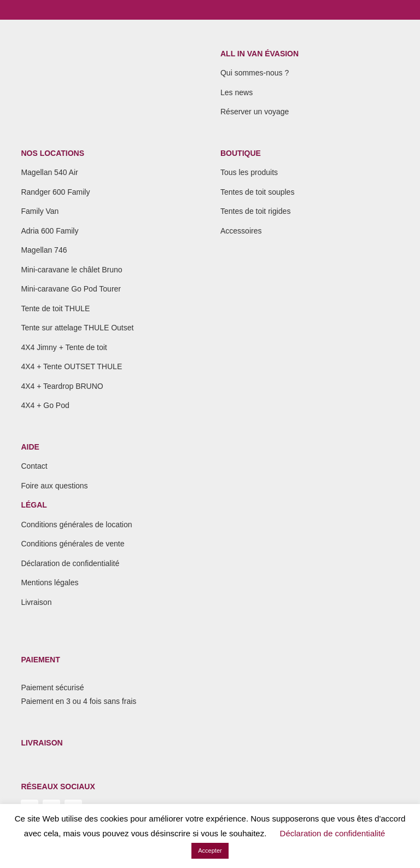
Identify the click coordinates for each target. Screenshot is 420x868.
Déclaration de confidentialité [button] (333, 833)
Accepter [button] (210, 850)
